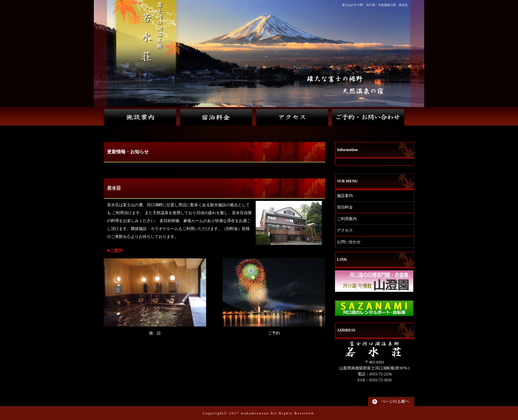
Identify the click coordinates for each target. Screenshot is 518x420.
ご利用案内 (347, 219)
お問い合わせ (349, 242)
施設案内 (345, 196)
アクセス (345, 230)
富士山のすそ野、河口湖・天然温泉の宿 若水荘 (375, 5)
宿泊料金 (345, 207)
